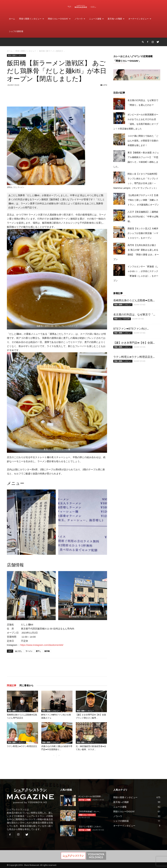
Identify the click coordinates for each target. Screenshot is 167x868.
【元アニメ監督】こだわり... (90, 827)
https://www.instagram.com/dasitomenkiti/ (42, 645)
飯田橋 (47, 651)
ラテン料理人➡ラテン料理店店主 (22, 746)
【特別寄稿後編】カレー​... (89, 812)
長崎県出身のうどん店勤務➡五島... (134, 300)
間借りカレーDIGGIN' (122, 319)
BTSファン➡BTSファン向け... (131, 329)
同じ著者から (26, 685)
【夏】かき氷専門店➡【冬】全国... (134, 343)
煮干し (38, 651)
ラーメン (29, 651)
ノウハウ (80, 19)
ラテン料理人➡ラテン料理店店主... (134, 357)
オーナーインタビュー (140, 19)
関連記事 (12, 685)
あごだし (19, 651)
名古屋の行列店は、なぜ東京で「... (134, 314)
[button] (143, 42)
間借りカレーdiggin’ (59, 19)
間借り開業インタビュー (32, 19)
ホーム (12, 19)
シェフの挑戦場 (16, 31)
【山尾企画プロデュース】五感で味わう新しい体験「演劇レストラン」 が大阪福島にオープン (143, 200)
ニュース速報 (96, 19)
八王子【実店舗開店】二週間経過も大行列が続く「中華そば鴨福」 (143, 216)
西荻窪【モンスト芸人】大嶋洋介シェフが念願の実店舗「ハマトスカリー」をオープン (143, 233)
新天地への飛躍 (116, 19)
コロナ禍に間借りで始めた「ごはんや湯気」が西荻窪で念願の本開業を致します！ (143, 141)
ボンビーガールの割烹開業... (90, 796)
